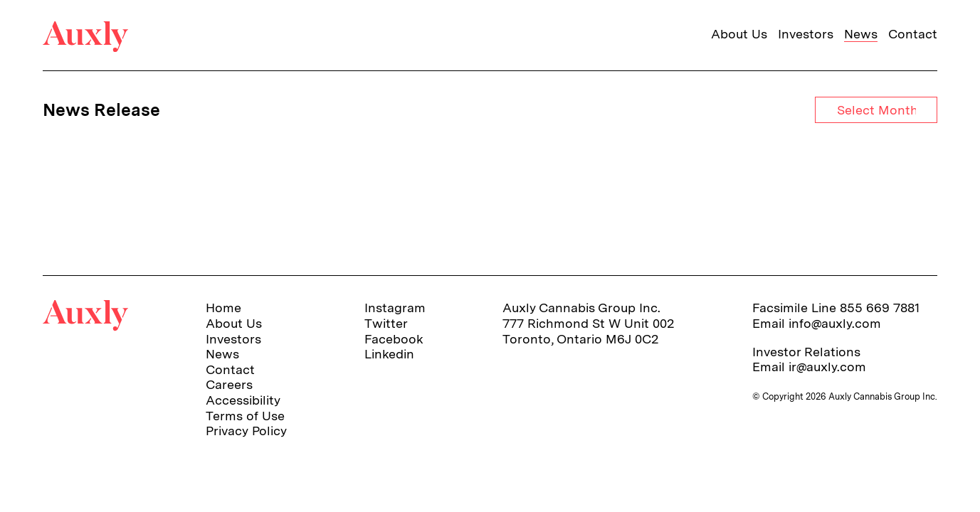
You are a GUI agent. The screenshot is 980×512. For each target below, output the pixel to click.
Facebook (394, 339)
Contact (913, 34)
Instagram (395, 308)
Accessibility (243, 400)
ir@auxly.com (827, 367)
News (861, 34)
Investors (806, 34)
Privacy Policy (246, 431)
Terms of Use (245, 416)
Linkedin (389, 354)
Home (223, 308)
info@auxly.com (835, 323)
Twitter (386, 323)
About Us (739, 34)
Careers (229, 384)
